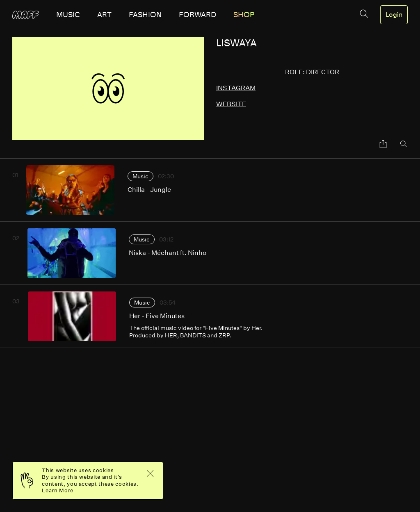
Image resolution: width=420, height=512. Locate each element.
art (104, 15)
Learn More (58, 490)
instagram (236, 88)
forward (197, 15)
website (231, 104)
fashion (145, 15)
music (68, 15)
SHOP (244, 15)
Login (394, 15)
